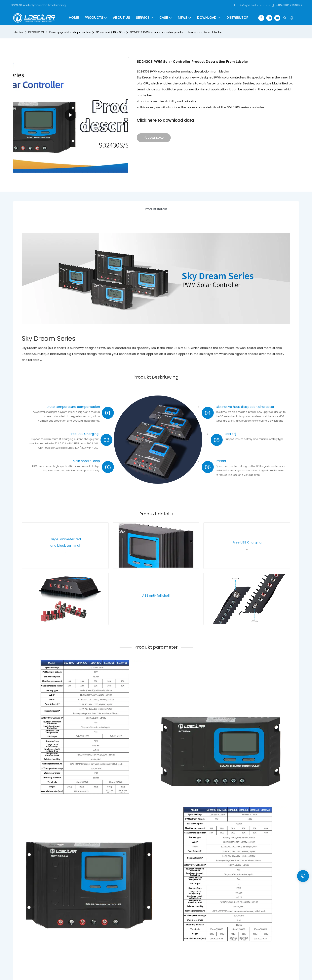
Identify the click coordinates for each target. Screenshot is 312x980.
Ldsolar (18, 32)
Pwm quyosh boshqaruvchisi (70, 32)
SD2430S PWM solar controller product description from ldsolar (176, 32)
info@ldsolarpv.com (252, 5)
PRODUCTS (36, 32)
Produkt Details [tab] (156, 209)
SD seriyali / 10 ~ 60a (110, 32)
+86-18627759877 (287, 5)
